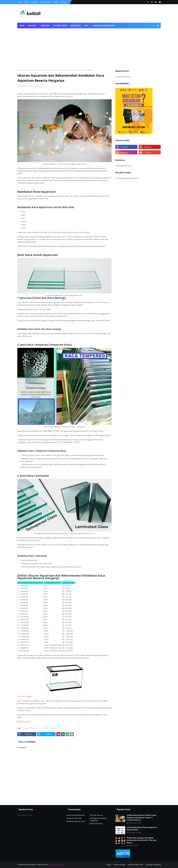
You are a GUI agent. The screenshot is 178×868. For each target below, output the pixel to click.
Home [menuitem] (22, 26)
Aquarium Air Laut (37, 728)
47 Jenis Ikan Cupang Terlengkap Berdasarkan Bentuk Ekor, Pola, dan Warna (142, 840)
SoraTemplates (31, 865)
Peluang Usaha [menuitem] (60, 26)
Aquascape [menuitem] (76, 26)
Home (19, 2)
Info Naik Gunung (96, 815)
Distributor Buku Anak (135, 865)
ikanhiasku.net (23, 722)
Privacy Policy (45, 2)
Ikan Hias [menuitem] (32, 26)
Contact (55, 2)
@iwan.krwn (23, 86)
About (26, 2)
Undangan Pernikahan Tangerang (98, 819)
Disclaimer (35, 2)
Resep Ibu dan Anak (74, 818)
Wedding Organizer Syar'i (76, 821)
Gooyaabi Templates (55, 865)
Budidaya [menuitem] (45, 26)
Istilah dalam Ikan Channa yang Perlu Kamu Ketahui (142, 829)
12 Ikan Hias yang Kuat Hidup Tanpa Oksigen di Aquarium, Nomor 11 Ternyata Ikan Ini (141, 818)
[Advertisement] (89, 47)
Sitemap (63, 2)
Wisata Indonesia (96, 824)
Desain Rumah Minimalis (76, 815)
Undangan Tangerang (153, 865)
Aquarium (26, 728)
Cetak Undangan (119, 865)
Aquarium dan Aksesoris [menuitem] (104, 26)
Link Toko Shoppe (25, 697)
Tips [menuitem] (86, 26)
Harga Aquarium (29, 70)
